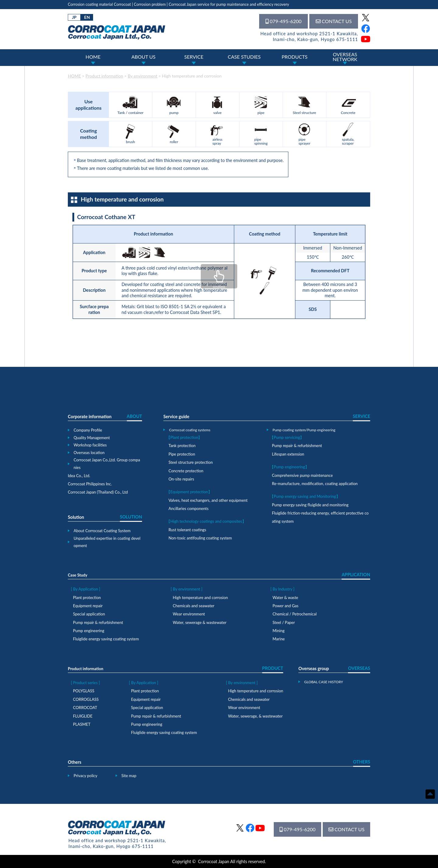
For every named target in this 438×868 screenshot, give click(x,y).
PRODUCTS (295, 57)
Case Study (78, 575)
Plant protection (87, 598)
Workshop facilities (90, 445)
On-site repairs (181, 479)
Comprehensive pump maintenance (302, 475)
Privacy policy (85, 776)
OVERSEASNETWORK (345, 57)
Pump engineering (89, 631)
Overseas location (89, 453)
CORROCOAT (85, 708)
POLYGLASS (84, 691)
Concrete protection (186, 471)
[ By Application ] (86, 589)
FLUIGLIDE (83, 716)
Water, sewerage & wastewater (200, 622)
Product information (86, 669)
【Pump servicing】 (287, 437)
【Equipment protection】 (189, 492)
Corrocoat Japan (214, 861)
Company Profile (88, 430)
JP (74, 17)
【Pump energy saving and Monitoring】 (305, 496)
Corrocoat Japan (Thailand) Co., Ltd (98, 492)
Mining (278, 631)
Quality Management (92, 438)
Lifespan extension (288, 454)
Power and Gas (285, 606)
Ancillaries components (189, 508)
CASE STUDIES (244, 57)
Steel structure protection (191, 462)
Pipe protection (182, 454)
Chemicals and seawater (194, 606)
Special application (89, 614)
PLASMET (82, 724)
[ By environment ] (186, 589)
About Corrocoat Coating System (102, 531)
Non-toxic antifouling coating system (200, 538)
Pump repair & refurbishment (297, 446)
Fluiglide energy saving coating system (106, 639)
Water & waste (285, 598)
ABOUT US (143, 57)
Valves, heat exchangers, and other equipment (208, 500)
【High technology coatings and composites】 (206, 521)
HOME (93, 57)
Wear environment (189, 614)
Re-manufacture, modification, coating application (315, 484)
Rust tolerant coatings (187, 530)
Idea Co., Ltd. (79, 476)
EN (87, 17)
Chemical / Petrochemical (295, 614)
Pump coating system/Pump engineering (304, 430)
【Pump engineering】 (289, 467)
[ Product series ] (85, 683)
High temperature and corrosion (200, 598)
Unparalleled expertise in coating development (107, 542)
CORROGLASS (86, 699)
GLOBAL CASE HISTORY (324, 682)
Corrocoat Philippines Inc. (90, 484)
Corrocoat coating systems (190, 430)
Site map (129, 776)
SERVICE (194, 57)
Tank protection (182, 446)
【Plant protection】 (184, 437)
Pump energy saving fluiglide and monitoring (310, 505)
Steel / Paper (284, 622)
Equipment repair (88, 606)
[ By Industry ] (282, 589)
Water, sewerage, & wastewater (255, 716)
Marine (279, 639)
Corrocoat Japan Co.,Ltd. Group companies (107, 464)
